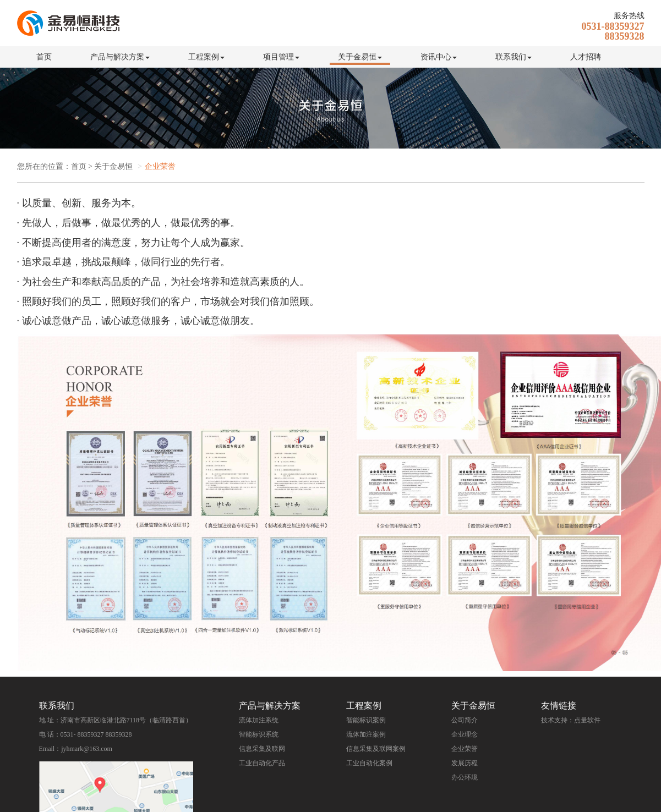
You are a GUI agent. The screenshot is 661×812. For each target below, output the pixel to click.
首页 (44, 57)
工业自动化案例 (369, 763)
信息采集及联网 (262, 749)
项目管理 (281, 57)
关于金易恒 (360, 57)
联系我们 (513, 57)
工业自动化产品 (262, 763)
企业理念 (465, 734)
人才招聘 (586, 57)
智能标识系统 (259, 734)
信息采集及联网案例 (376, 749)
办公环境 (465, 777)
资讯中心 (439, 57)
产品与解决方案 (120, 57)
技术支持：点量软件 (571, 720)
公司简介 (465, 720)
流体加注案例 (366, 734)
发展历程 (465, 763)
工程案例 (206, 57)
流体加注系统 (259, 720)
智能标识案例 (366, 720)
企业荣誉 (465, 749)
